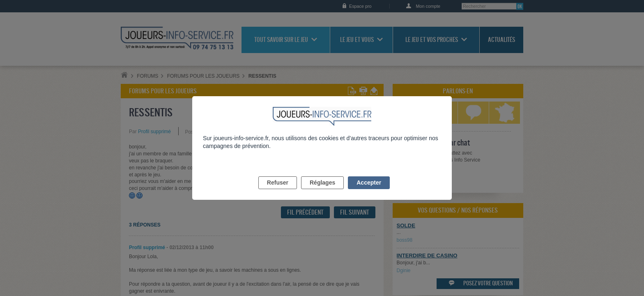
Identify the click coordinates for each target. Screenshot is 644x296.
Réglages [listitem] (322, 192)
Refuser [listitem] (278, 192)
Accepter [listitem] (369, 192)
